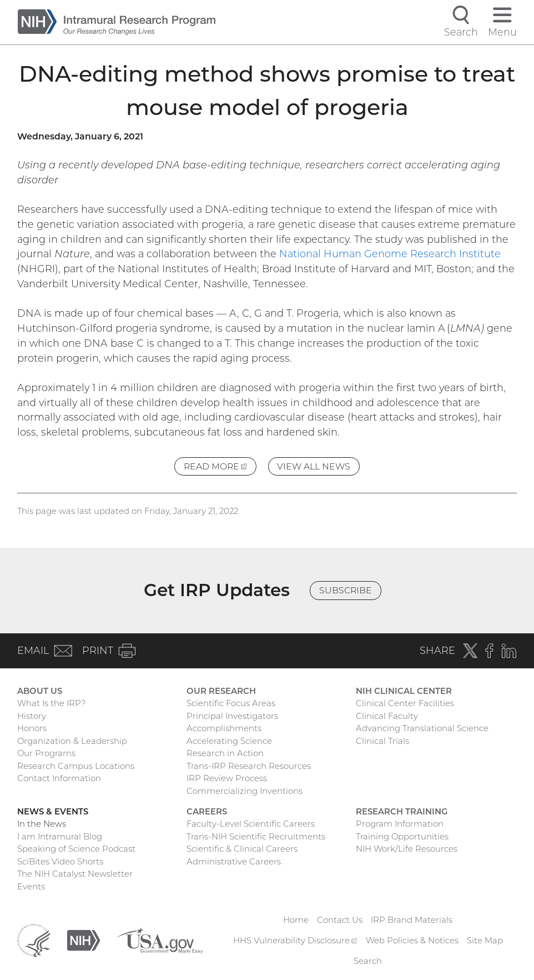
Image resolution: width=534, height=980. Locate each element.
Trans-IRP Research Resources (249, 766)
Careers (207, 812)
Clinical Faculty (387, 716)
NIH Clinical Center (404, 691)
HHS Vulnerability (295, 941)
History (32, 716)
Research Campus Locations (76, 766)
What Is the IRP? (51, 703)
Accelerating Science (229, 741)
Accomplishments (224, 728)
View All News (314, 466)
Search (368, 961)
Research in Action (225, 753)
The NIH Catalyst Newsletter (75, 874)
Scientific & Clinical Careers (242, 849)
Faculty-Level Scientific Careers (251, 824)
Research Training (402, 812)
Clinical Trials (382, 741)
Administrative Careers (234, 862)
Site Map (485, 941)
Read (220, 468)
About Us (40, 691)
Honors (32, 728)
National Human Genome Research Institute (390, 254)
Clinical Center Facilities (405, 703)
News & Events (53, 812)
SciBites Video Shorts (60, 862)
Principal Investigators (232, 716)
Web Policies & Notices (412, 941)
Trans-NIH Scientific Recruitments (256, 837)
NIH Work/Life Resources (407, 849)
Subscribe (346, 590)
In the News (42, 824)
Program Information (400, 824)
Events (31, 887)
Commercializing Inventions (245, 791)
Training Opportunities (402, 837)
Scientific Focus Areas (231, 703)
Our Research (221, 691)
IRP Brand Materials (412, 920)
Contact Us (340, 920)
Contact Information (59, 778)
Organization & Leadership (72, 741)
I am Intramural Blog (60, 837)
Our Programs (46, 753)
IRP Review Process (227, 778)
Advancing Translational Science (422, 728)
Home (296, 920)
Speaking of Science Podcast (76, 849)
